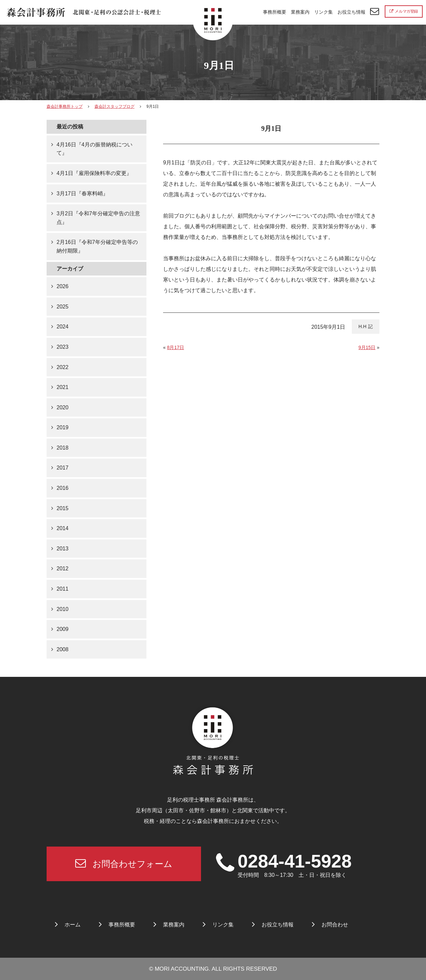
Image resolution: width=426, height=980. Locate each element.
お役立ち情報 (351, 12)
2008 (63, 649)
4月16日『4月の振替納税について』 (95, 149)
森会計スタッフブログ (114, 106)
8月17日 (176, 347)
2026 (63, 286)
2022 (63, 367)
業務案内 (300, 12)
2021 (63, 387)
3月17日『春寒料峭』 (82, 194)
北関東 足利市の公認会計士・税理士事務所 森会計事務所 (84, 13)
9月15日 (367, 347)
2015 (63, 508)
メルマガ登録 (404, 11)
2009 (63, 629)
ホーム (73, 925)
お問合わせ (335, 925)
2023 (63, 347)
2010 (63, 609)
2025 (63, 307)
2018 (63, 448)
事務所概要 (275, 12)
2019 (63, 427)
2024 (63, 327)
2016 (63, 488)
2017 (63, 468)
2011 (63, 589)
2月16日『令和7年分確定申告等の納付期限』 (97, 246)
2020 (63, 407)
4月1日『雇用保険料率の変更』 (94, 173)
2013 (63, 549)
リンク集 (323, 12)
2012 (63, 569)
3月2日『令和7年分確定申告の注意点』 (98, 218)
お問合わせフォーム (124, 863)
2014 (63, 528)
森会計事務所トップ (65, 106)
